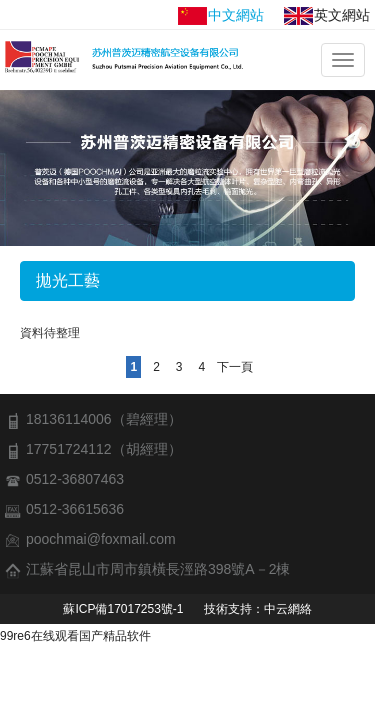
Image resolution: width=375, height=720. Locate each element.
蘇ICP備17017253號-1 (123, 609)
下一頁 (235, 367)
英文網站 (327, 16)
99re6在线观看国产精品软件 (75, 636)
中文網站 (221, 16)
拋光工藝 (68, 280)
